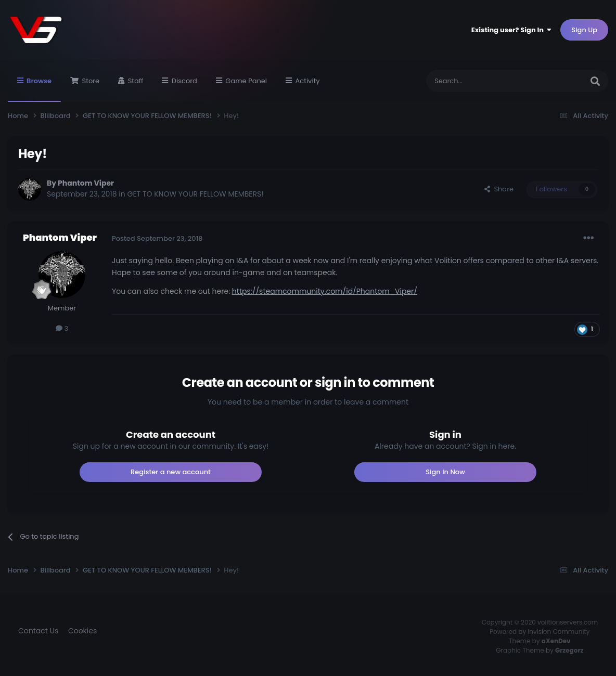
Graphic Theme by (540, 650)
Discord (183, 81)
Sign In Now (445, 472)
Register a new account (171, 472)
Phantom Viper (86, 183)
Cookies (82, 631)
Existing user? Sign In (511, 30)
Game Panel (245, 81)
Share (499, 189)
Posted (157, 238)
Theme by (540, 641)
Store (90, 81)
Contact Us (38, 631)
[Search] (479, 81)
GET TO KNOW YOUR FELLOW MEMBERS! (196, 194)
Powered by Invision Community (540, 632)
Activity (307, 81)
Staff (134, 81)
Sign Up (584, 30)
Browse (38, 89)
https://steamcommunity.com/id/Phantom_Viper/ (325, 291)
